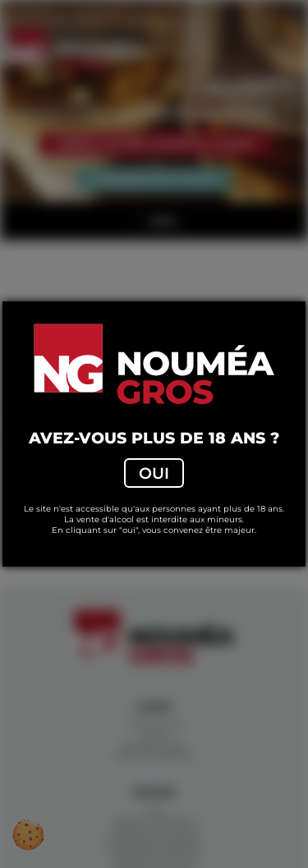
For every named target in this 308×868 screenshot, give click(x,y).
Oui (154, 473)
